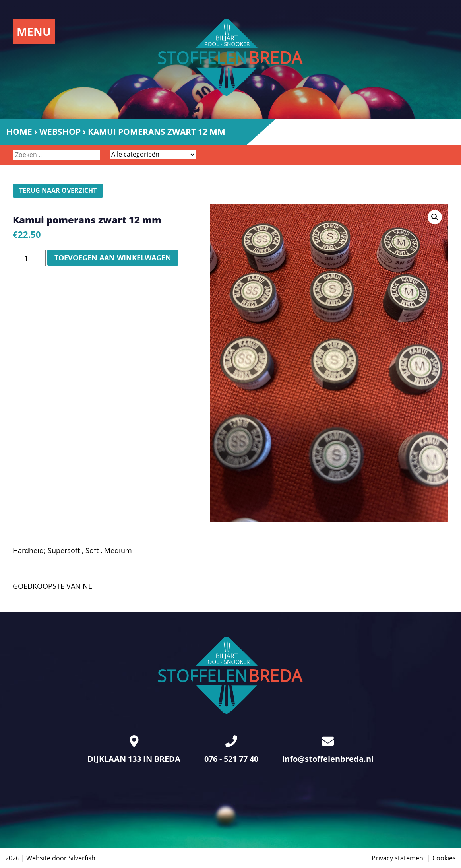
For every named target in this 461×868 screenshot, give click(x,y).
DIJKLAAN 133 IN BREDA (134, 750)
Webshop (60, 132)
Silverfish (82, 858)
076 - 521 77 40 (231, 750)
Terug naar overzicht (58, 190)
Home (19, 132)
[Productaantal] (29, 258)
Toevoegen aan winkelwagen (113, 258)
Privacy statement (399, 858)
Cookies (444, 858)
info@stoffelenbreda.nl (328, 750)
